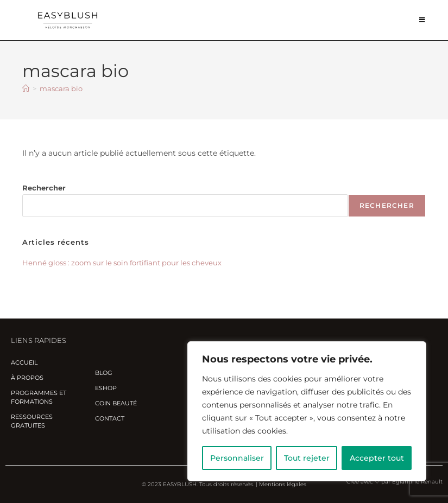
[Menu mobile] (422, 20)
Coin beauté (116, 403)
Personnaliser (237, 458)
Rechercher (44, 188)
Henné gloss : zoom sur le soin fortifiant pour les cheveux (122, 263)
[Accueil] (26, 88)
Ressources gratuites (32, 421)
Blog (104, 373)
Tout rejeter (307, 458)
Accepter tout (377, 458)
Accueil (24, 362)
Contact (110, 418)
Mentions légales (283, 484)
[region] (307, 411)
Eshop (106, 388)
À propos (27, 378)
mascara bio (61, 88)
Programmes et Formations (39, 397)
